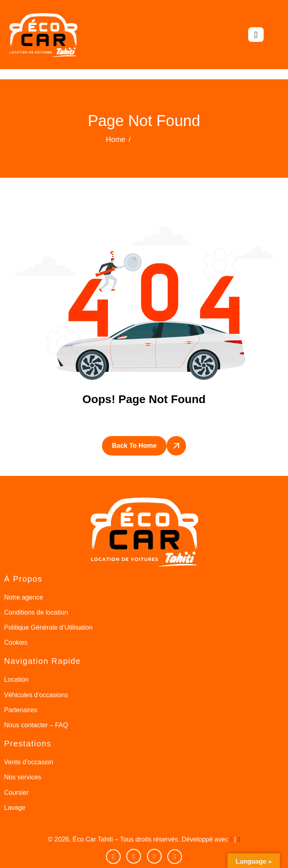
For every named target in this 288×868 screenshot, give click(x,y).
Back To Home (134, 446)
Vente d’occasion (29, 762)
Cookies (16, 642)
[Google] (175, 857)
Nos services (23, 777)
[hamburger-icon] (256, 35)
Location (16, 679)
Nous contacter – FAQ (36, 725)
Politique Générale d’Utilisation (48, 627)
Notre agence (24, 597)
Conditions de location (36, 612)
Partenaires (21, 710)
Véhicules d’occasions (36, 695)
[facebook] (134, 856)
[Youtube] (113, 857)
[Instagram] (154, 856)
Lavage (15, 808)
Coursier (16, 793)
